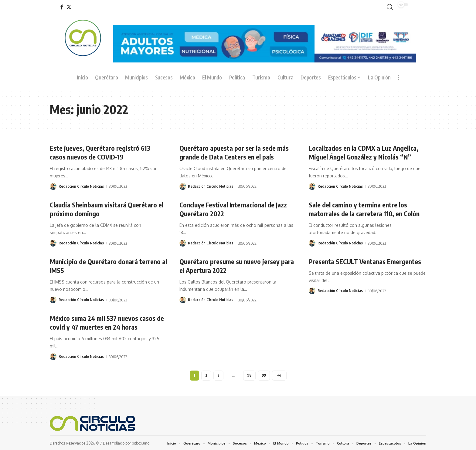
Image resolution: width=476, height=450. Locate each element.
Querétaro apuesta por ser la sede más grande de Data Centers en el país (234, 152)
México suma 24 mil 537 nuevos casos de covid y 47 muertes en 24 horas (108, 321)
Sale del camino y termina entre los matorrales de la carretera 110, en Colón (364, 208)
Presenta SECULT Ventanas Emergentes (365, 260)
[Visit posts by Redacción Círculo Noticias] (53, 186)
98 (249, 374)
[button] (389, 7)
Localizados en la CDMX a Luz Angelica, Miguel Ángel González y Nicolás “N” (364, 152)
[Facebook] (62, 7)
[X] (69, 7)
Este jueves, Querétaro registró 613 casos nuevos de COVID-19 (100, 152)
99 (264, 374)
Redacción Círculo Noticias (81, 186)
